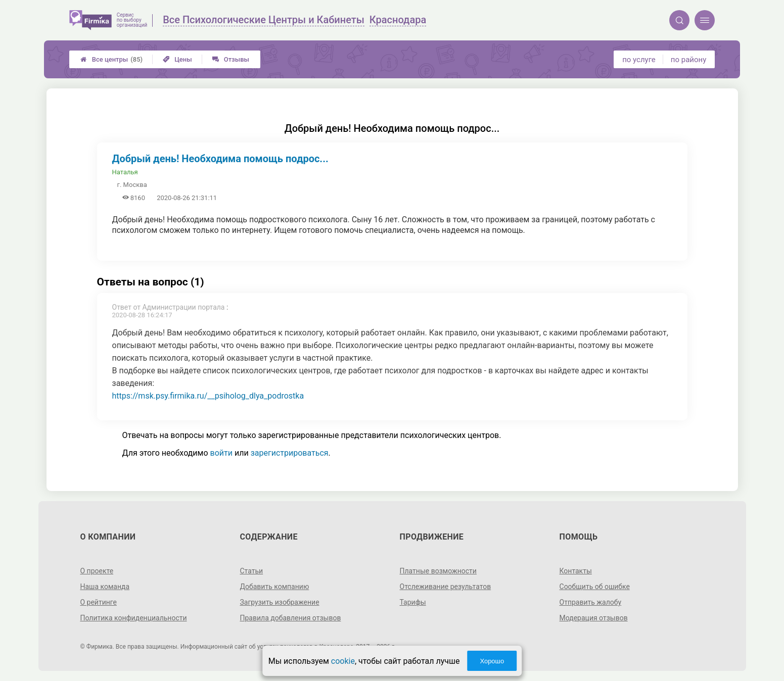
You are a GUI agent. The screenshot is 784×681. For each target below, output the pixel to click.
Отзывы (231, 59)
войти (221, 453)
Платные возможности (438, 571)
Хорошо (492, 661)
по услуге (639, 60)
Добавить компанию (274, 587)
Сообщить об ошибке (595, 587)
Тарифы (413, 602)
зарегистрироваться (290, 453)
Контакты (576, 571)
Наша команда (105, 587)
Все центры (111, 59)
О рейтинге (98, 602)
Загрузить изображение (279, 602)
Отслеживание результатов (446, 587)
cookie (343, 661)
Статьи (251, 571)
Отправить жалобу (591, 602)
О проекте (97, 571)
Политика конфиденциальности (133, 618)
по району (688, 60)
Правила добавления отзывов (290, 618)
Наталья (125, 172)
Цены (177, 59)
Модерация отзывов (594, 618)
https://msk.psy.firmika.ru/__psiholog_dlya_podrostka (208, 396)
